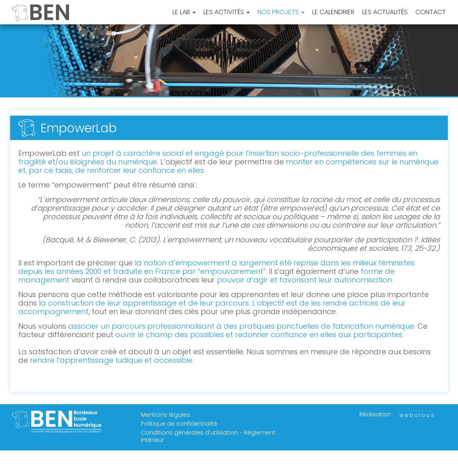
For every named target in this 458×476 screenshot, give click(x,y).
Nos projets (281, 12)
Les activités (227, 12)
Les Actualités (385, 12)
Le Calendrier (333, 12)
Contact (431, 12)
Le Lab (184, 12)
